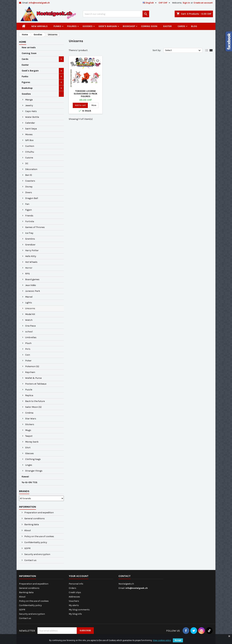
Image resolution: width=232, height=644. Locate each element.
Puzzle (29, 390)
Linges (29, 465)
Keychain (30, 372)
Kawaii (25, 477)
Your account (79, 576)
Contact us (30, 560)
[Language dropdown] (150, 3)
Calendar (30, 123)
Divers (29, 192)
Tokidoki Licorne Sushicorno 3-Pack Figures (86, 94)
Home (23, 42)
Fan (27, 204)
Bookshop (129, 26)
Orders (72, 588)
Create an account (203, 3)
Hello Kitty (31, 256)
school (29, 332)
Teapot (29, 436)
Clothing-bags (33, 459)
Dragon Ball (32, 198)
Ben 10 (29, 175)
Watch (29, 320)
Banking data (31, 524)
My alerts (74, 605)
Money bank (32, 442)
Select (183, 51)
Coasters (30, 181)
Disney (29, 187)
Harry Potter (32, 250)
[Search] (116, 14)
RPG (27, 274)
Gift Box (29, 140)
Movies (29, 134)
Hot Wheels (31, 262)
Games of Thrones (35, 227)
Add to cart (80, 105)
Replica (29, 395)
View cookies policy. (162, 640)
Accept (178, 640)
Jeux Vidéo (31, 285)
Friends (29, 216)
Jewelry (29, 105)
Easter (167, 26)
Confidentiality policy (35, 542)
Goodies (87, 26)
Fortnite (30, 221)
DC (27, 163)
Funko (57, 26)
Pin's (28, 349)
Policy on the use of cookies (39, 536)
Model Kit (30, 314)
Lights (29, 303)
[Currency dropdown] (165, 3)
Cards (181, 26)
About (27, 530)
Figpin (29, 210)
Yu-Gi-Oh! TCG (29, 482)
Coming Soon (149, 26)
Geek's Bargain (108, 26)
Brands (24, 491)
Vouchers (74, 601)
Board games (32, 279)
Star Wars (31, 419)
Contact (125, 576)
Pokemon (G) (32, 366)
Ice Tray (29, 233)
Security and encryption (37, 554)
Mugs (28, 430)
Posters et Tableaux (36, 384)
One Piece (30, 326)
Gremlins (30, 239)
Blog (194, 26)
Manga (29, 100)
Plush (28, 343)
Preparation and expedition (39, 513)
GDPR (27, 548)
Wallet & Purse (33, 378)
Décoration (31, 169)
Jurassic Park (33, 291)
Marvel (29, 297)
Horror (29, 268)
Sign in (186, 3)
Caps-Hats (31, 111)
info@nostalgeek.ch (39, 3)
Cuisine (29, 158)
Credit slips (75, 592)
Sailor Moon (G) (33, 407)
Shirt (28, 448)
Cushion (30, 146)
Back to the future (35, 401)
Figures (72, 26)
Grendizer (30, 245)
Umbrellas (31, 337)
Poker (28, 361)
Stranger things (34, 471)
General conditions (34, 518)
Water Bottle (32, 117)
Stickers (30, 424)
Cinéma (29, 413)
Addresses (74, 597)
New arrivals (39, 26)
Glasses (29, 453)
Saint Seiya (31, 129)
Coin (28, 355)
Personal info (76, 584)
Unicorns (30, 308)
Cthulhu (30, 152)
